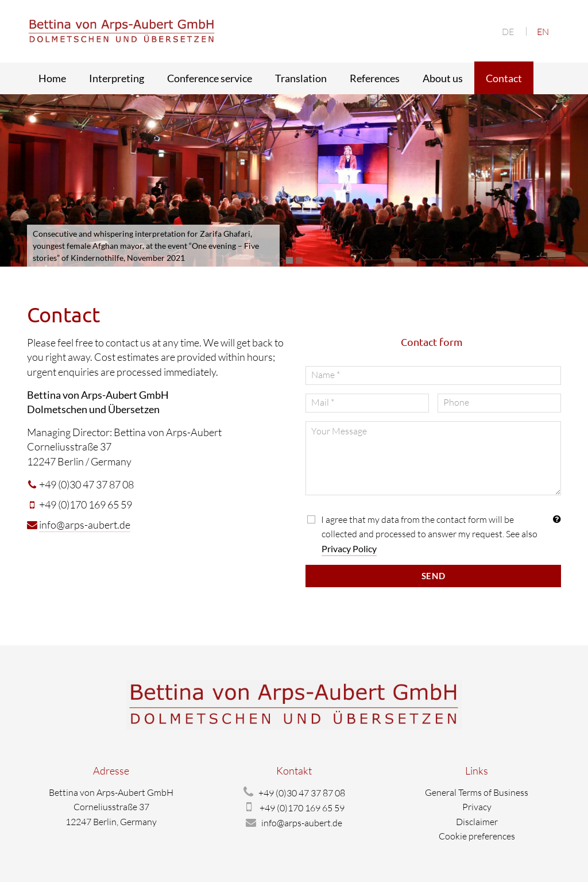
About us (443, 78)
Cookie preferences (477, 836)
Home (52, 78)
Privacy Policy (349, 548)
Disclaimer (477, 822)
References (375, 78)
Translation (301, 78)
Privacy (477, 807)
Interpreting (117, 78)
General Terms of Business (477, 792)
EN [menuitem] (543, 32)
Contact (504, 78)
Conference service (210, 78)
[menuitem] (508, 31)
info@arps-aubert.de (85, 525)
